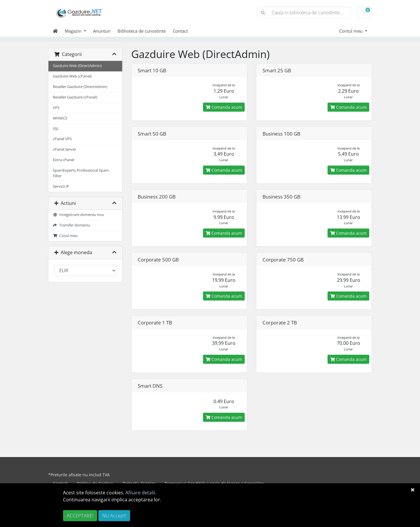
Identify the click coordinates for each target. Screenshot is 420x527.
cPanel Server (64, 149)
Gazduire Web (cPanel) (72, 76)
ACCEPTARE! (80, 516)
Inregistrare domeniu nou (78, 215)
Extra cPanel (63, 160)
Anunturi (102, 31)
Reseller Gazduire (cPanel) (75, 97)
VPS (56, 108)
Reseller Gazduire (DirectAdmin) (80, 87)
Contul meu (351, 31)
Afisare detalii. (141, 493)
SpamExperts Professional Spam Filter (81, 173)
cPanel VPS (62, 139)
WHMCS (60, 118)
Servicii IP (61, 186)
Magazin (74, 31)
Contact (180, 31)
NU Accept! (114, 516)
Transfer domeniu (71, 225)
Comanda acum (224, 107)
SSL (56, 129)
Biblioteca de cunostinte (142, 31)
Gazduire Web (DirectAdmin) (77, 66)
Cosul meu (65, 236)
